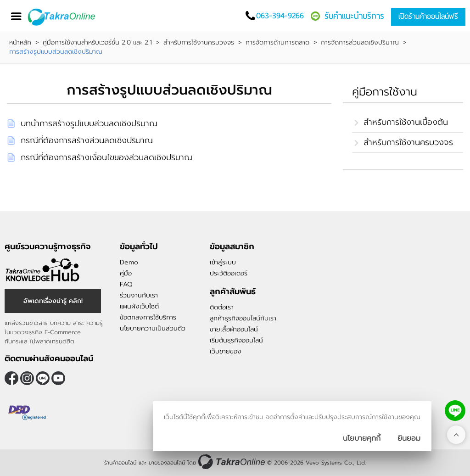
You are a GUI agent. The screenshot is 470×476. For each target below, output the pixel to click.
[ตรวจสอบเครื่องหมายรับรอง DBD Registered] (28, 413)
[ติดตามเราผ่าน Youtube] (58, 378)
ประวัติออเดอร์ (229, 273)
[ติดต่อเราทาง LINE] (455, 411)
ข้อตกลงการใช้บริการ (148, 317)
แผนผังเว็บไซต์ (139, 306)
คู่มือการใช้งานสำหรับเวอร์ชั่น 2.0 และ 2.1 (97, 43)
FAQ (126, 284)
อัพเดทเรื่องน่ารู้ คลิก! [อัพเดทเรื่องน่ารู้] (53, 301)
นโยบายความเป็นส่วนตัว (153, 328)
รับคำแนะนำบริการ (354, 16)
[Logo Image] (69, 17)
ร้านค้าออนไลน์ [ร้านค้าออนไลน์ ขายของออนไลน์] (120, 463)
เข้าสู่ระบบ (223, 262)
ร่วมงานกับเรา (139, 295)
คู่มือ (126, 273)
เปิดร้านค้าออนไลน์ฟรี (428, 16)
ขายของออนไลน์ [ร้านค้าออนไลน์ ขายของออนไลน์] (167, 463)
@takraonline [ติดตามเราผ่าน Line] (43, 378)
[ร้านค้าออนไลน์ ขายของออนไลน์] (232, 462)
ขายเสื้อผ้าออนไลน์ (234, 329)
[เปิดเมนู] (16, 16)
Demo (129, 262)
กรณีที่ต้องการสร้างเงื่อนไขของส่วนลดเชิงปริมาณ (106, 157)
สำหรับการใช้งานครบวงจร (199, 43)
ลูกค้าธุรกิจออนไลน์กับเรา (243, 318)
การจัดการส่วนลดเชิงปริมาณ (360, 43)
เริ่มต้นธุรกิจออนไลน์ (236, 340)
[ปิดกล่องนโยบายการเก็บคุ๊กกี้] (409, 438)
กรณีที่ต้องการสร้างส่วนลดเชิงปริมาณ (87, 140)
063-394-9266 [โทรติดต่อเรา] (280, 15)
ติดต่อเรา (222, 307)
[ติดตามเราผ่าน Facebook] (11, 378)
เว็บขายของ (226, 351)
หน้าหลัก (20, 43)
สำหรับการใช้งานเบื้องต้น (406, 122)
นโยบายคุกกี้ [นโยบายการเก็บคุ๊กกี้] (362, 438)
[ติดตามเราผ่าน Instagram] (27, 378)
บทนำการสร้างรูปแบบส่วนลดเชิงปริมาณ (89, 123)
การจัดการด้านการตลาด (277, 43)
